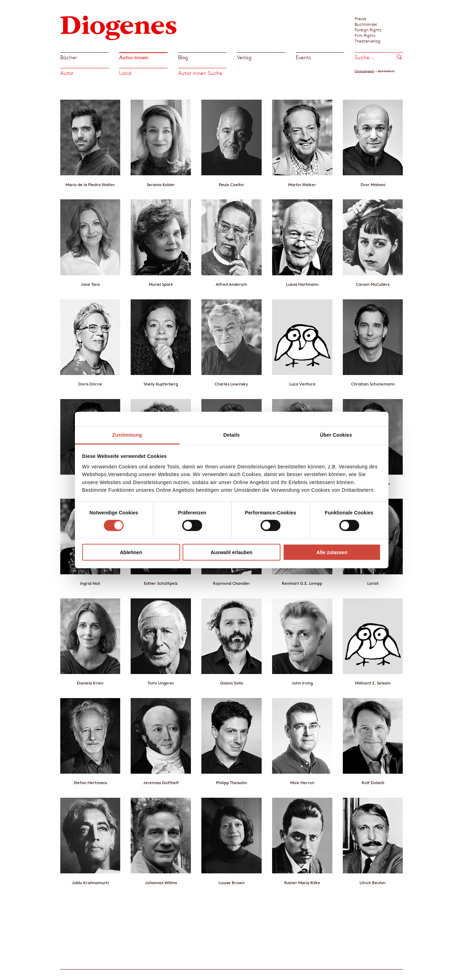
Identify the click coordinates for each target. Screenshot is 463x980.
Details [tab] (231, 435)
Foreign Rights (368, 30)
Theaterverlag (368, 41)
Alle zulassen (332, 552)
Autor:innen (134, 57)
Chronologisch (364, 71)
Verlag (244, 57)
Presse (360, 18)
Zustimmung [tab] (127, 435)
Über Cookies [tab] (336, 435)
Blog (183, 57)
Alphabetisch (386, 71)
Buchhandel (366, 24)
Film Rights (365, 35)
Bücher (69, 57)
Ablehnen (131, 552)
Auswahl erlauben (231, 552)
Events (303, 57)
